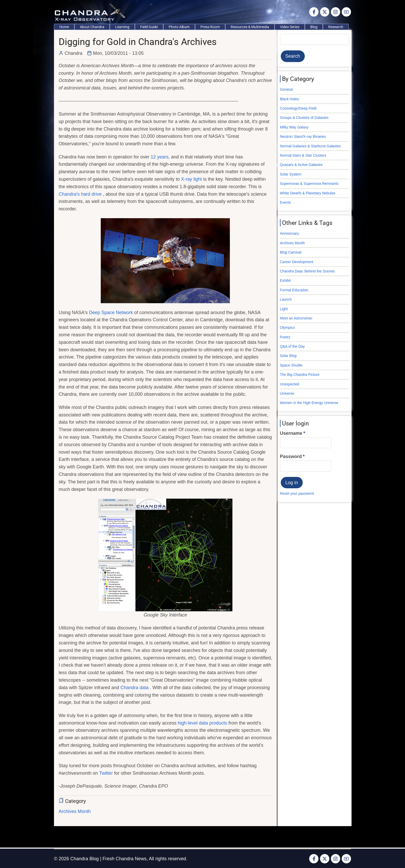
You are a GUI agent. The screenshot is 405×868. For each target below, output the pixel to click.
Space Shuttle (291, 365)
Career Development (297, 262)
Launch (286, 299)
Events (286, 202)
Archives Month (75, 811)
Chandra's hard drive (81, 194)
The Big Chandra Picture (300, 375)
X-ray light (192, 179)
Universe (287, 393)
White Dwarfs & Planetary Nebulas (308, 193)
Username (291, 433)
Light (284, 309)
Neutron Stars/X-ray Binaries (303, 136)
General (286, 89)
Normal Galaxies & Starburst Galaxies (310, 146)
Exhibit (285, 280)
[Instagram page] (336, 12)
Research (336, 27)
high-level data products (202, 723)
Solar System (291, 174)
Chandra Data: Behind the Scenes (307, 271)
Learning (122, 27)
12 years (159, 157)
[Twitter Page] (325, 12)
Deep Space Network (111, 313)
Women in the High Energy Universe (309, 403)
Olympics (287, 328)
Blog (314, 27)
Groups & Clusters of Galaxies (304, 118)
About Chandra (92, 27)
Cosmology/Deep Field (298, 108)
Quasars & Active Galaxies (301, 165)
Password (291, 456)
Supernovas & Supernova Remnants (309, 184)
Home (64, 27)
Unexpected (290, 384)
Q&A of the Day (293, 346)
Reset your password (297, 493)
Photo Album (179, 27)
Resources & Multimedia (250, 27)
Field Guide (149, 27)
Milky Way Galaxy (294, 127)
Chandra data (135, 688)
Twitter (106, 773)
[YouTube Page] (346, 12)
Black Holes (290, 99)
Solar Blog (288, 356)
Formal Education (294, 290)
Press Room (210, 27)
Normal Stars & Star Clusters (303, 155)
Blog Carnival (291, 252)
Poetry (285, 337)
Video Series (290, 27)
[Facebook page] (314, 12)
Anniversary (290, 233)
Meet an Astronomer (296, 318)
